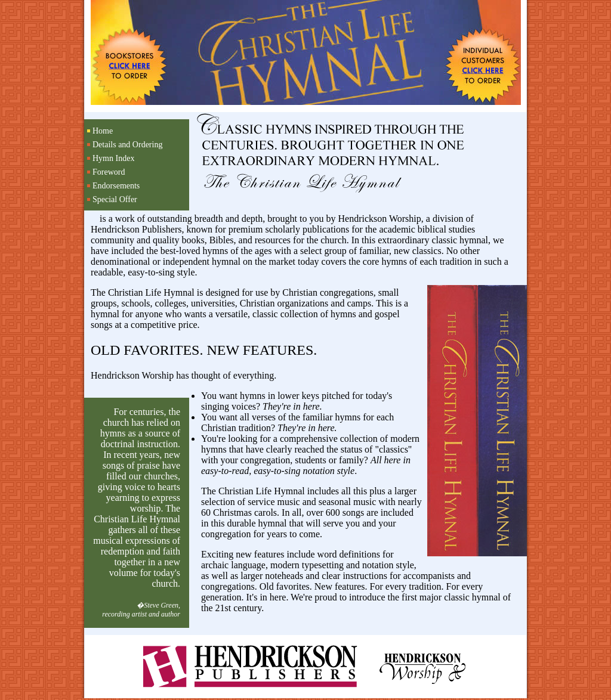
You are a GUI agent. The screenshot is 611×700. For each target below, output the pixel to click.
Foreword (109, 172)
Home (103, 131)
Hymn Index (113, 158)
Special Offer (115, 199)
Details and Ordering (127, 145)
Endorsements (116, 186)
